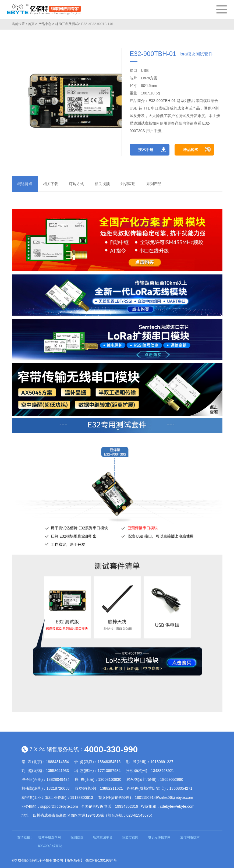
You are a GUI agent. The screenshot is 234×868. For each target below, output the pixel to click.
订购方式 (76, 184)
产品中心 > (46, 24)
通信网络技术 (190, 837)
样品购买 (191, 150)
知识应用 (128, 184)
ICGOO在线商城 (50, 846)
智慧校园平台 (103, 837)
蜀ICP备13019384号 (101, 860)
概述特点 (25, 184)
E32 (84, 24)
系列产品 (154, 184)
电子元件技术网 (159, 837)
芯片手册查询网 (49, 837)
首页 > (33, 24)
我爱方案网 (130, 837)
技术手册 (146, 150)
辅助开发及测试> (68, 24)
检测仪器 (77, 837)
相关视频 (102, 184)
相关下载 (51, 184)
